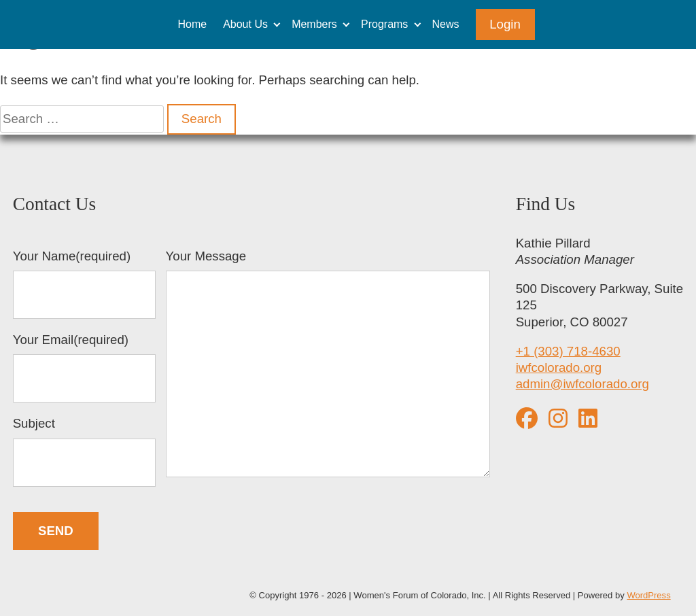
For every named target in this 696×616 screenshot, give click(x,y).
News (446, 24)
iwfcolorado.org (559, 367)
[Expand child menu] (277, 24)
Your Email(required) (85, 368)
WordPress (648, 595)
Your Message (328, 365)
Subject (85, 451)
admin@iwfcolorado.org (582, 384)
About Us (245, 24)
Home (192, 24)
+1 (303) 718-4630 (568, 351)
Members (314, 24)
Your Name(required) (85, 284)
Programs (384, 24)
